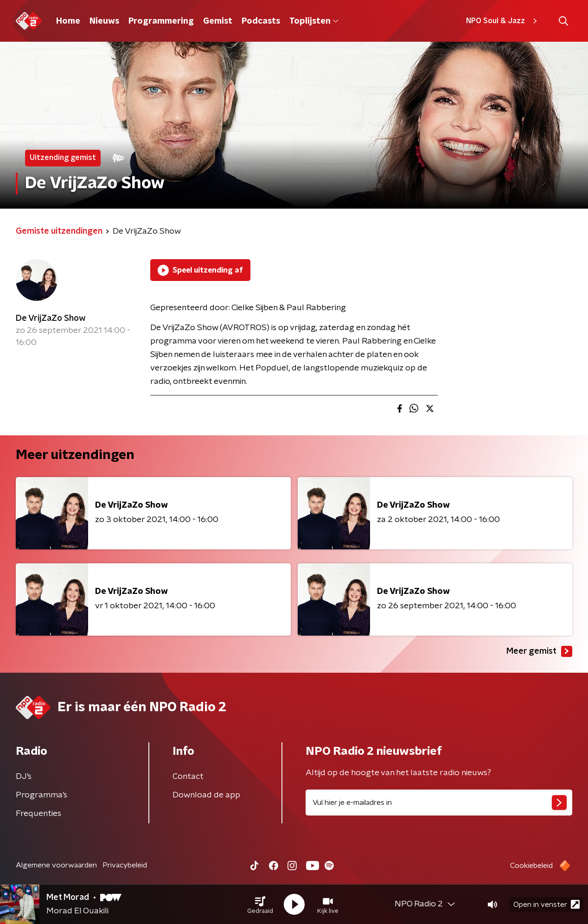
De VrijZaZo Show (51, 319)
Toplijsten (314, 21)
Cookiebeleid (531, 866)
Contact (188, 777)
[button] (260, 905)
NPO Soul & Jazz (503, 21)
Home (68, 21)
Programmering (161, 21)
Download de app (206, 795)
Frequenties (38, 814)
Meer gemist (539, 651)
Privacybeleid (125, 865)
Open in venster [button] (546, 904)
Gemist (218, 21)
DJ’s (24, 777)
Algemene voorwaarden (56, 865)
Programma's (42, 795)
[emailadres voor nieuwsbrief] (439, 803)
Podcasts (261, 21)
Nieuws (104, 21)
